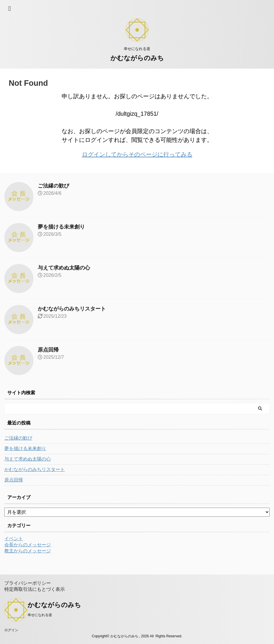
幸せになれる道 (40, 615)
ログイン (11, 630)
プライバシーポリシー (28, 583)
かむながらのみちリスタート (72, 309)
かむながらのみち (137, 58)
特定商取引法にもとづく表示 (35, 589)
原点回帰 (48, 350)
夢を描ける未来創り (61, 227)
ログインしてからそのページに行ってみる (137, 154)
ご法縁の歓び (53, 186)
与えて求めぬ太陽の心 (64, 268)
